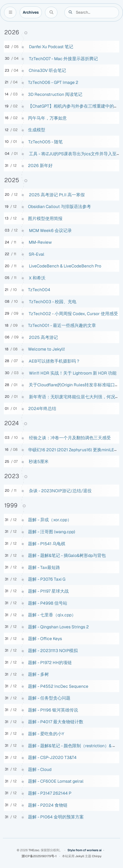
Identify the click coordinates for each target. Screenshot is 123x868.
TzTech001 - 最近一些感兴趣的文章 (62, 325)
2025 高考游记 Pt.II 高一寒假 (57, 195)
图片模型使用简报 (45, 218)
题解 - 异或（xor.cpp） (50, 520)
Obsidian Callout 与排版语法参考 (59, 206)
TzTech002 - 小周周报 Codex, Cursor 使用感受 (73, 314)
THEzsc (34, 850)
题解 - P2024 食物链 (48, 805)
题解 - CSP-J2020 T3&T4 (52, 757)
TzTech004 (39, 290)
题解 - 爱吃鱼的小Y (46, 734)
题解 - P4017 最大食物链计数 (56, 722)
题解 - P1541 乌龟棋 (47, 544)
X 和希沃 (37, 278)
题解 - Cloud (40, 769)
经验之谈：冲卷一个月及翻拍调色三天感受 (70, 438)
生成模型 (37, 130)
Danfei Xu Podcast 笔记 (51, 47)
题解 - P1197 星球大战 (48, 591)
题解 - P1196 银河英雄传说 (53, 710)
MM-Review (40, 242)
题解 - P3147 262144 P (50, 793)
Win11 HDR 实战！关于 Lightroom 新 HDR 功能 (73, 373)
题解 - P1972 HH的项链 (50, 663)
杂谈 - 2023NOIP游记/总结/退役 (60, 491)
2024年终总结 (42, 408)
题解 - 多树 (38, 674)
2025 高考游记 (43, 337)
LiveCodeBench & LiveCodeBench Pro (65, 266)
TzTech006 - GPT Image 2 (53, 82)
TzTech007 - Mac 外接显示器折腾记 (63, 59)
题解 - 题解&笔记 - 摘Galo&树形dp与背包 (67, 555)
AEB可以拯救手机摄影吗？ (54, 361)
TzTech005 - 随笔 (45, 142)
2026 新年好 (40, 165)
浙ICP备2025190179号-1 (39, 856)
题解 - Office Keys (45, 639)
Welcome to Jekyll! (46, 349)
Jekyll (80, 856)
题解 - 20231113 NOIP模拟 (53, 651)
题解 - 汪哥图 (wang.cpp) (52, 532)
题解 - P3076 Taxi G (47, 579)
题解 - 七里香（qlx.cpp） (52, 615)
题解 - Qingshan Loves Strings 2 (58, 627)
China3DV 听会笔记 (47, 70)
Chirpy (97, 856)
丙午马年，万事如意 (47, 118)
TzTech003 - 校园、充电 (53, 302)
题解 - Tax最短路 (44, 567)
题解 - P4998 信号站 (48, 603)
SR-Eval (36, 254)
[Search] (51, 12)
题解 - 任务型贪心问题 (49, 698)
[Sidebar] (10, 12)
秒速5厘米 (39, 461)
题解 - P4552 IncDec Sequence (58, 686)
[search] (95, 12)
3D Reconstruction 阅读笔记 (55, 94)
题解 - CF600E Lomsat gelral (56, 781)
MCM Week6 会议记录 (50, 230)
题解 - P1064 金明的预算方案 (56, 817)
